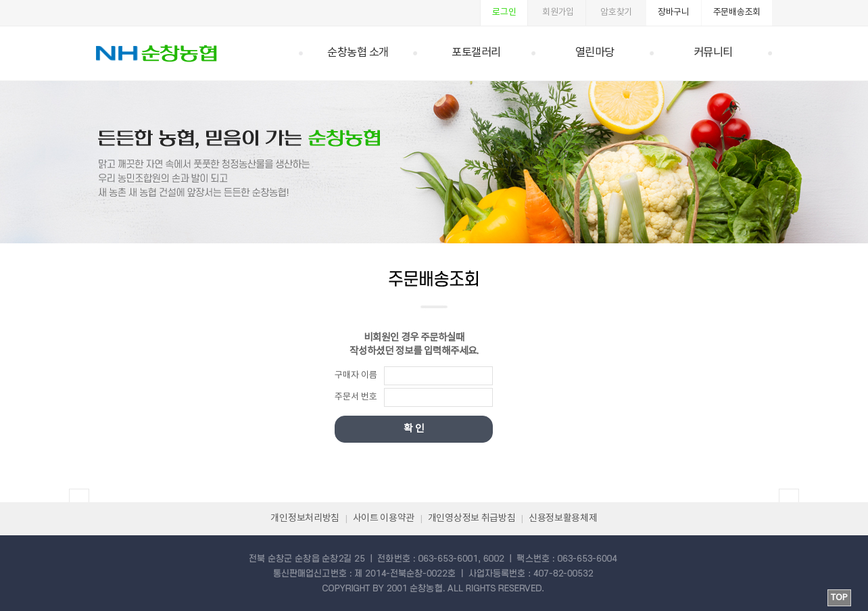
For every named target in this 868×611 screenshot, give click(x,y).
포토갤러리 (476, 53)
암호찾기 (616, 13)
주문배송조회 (737, 13)
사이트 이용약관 (384, 518)
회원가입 (558, 13)
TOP (839, 598)
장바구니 (674, 13)
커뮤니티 (713, 53)
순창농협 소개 (358, 53)
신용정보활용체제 (563, 518)
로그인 (504, 13)
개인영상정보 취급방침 (472, 518)
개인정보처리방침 (305, 518)
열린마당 (595, 53)
